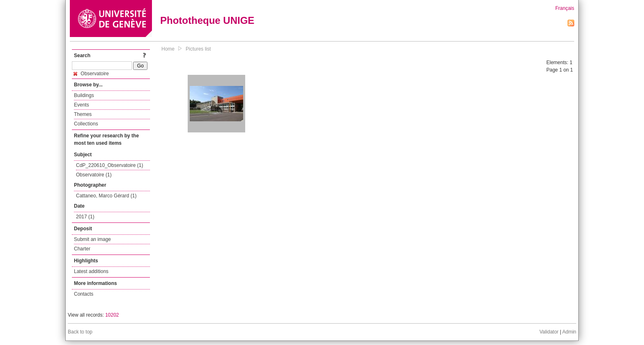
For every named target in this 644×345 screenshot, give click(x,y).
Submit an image (92, 239)
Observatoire (91, 74)
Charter (82, 249)
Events (82, 105)
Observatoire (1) (94, 175)
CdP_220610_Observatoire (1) (109, 165)
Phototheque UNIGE (207, 20)
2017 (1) (85, 217)
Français (565, 8)
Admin (569, 332)
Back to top (80, 332)
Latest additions (91, 271)
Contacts (84, 294)
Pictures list (198, 49)
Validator (549, 332)
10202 (112, 315)
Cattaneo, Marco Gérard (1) (106, 196)
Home (168, 49)
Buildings (84, 95)
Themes (83, 114)
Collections (86, 124)
